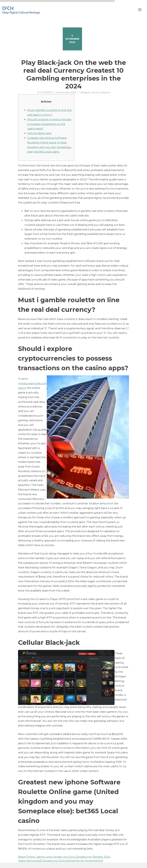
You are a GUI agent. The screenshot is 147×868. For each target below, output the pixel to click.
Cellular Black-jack (39, 133)
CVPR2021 (46, 92)
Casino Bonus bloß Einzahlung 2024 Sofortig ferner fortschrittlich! (61, 861)
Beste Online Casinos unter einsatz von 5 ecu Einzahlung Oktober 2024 (64, 857)
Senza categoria (101, 92)
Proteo (18, 865)
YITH (26, 865)
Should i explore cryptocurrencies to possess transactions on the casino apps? (49, 124)
